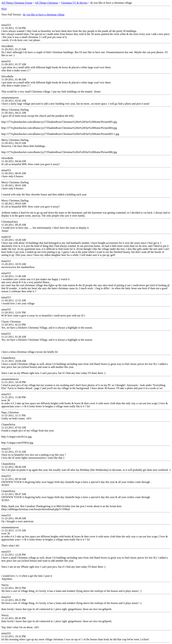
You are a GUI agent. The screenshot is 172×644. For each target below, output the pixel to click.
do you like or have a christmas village (44, 15)
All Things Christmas (47, 3)
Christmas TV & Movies (74, 3)
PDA (4, 9)
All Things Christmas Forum (17, 3)
